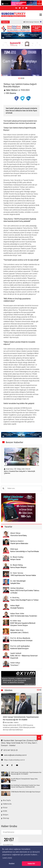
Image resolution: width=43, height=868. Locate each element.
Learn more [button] (7, 858)
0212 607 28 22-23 (9, 750)
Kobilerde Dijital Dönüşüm (19, 648)
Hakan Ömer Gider (17, 614)
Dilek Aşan (14, 549)
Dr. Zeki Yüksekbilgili (18, 581)
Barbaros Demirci (17, 541)
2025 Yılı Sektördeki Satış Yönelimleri (24, 616)
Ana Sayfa (7, 800)
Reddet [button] (12, 864)
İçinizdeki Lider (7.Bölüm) (19, 633)
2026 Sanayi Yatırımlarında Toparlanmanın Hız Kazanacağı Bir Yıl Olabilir (21, 718)
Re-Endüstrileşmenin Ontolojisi (21, 641)
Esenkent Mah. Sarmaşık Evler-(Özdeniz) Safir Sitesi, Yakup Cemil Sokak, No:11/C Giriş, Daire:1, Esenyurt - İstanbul (19, 743)
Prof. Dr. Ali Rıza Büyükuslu (20, 638)
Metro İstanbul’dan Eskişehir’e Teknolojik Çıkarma (19, 472)
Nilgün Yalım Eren (17, 630)
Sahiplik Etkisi (15, 583)
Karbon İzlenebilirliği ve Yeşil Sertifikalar (25, 551)
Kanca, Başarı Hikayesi (18, 567)
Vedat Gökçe (15, 663)
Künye (5, 808)
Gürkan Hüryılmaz (17, 588)
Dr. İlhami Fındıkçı (17, 557)
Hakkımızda (7, 804)
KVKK (5, 811)
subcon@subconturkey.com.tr (14, 755)
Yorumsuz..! (15, 665)
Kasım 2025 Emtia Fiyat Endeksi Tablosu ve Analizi (25, 592)
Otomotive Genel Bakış (19, 535)
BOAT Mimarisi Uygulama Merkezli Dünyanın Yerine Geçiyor (23, 624)
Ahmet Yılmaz (15, 533)
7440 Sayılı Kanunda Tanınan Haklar (23, 575)
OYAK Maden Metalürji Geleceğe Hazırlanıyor (26, 792)
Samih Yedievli (16, 653)
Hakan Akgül (15, 606)
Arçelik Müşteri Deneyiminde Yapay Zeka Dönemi (24, 780)
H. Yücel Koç (15, 598)
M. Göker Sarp (16, 621)
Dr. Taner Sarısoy (17, 573)
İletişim (6, 815)
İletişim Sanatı (18, 559)
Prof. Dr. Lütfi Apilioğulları (20, 646)
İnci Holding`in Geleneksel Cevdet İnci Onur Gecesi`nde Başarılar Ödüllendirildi (25, 786)
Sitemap (6, 818)
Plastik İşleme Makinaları (19, 543)
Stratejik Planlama (17, 608)
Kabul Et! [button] (31, 864)
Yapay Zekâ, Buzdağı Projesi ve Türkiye (24, 600)
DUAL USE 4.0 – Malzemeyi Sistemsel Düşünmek (24, 657)
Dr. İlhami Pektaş (17, 565)
